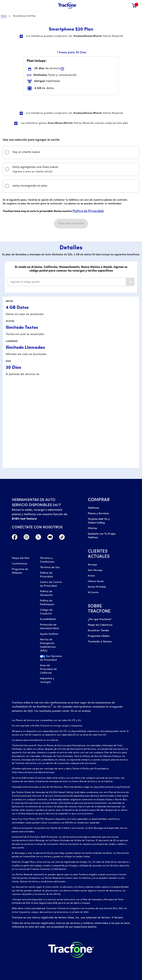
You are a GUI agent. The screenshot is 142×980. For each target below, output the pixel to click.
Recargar (93, 565)
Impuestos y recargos (47, 680)
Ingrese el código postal (25, 282)
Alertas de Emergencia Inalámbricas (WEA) (48, 645)
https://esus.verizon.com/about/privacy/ (33, 772)
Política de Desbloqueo (47, 603)
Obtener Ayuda (96, 581)
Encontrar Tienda (98, 631)
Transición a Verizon (100, 642)
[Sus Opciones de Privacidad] (51, 659)
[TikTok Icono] (62, 538)
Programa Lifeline (99, 636)
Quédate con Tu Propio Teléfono (102, 536)
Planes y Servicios (98, 514)
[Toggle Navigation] (6, 6)
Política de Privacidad (88, 211)
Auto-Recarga (95, 570)
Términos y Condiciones (47, 560)
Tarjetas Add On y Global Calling (99, 521)
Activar (91, 576)
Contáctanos (20, 564)
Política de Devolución (46, 593)
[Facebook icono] (15, 538)
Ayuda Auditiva (49, 634)
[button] (127, 6)
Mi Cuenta (93, 593)
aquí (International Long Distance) (112, 787)
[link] (134, 6)
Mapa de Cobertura (100, 625)
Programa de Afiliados (20, 571)
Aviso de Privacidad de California (48, 669)
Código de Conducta (46, 612)
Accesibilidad (48, 619)
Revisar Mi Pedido (97, 587)
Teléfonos (93, 508)
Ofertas (92, 528)
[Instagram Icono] (26, 538)
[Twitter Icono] (38, 538)
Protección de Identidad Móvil (49, 627)
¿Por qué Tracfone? (100, 619)
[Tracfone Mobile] (67, 6)
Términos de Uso (50, 567)
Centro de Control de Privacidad (51, 584)
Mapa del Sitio (21, 558)
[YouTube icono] (50, 538)
